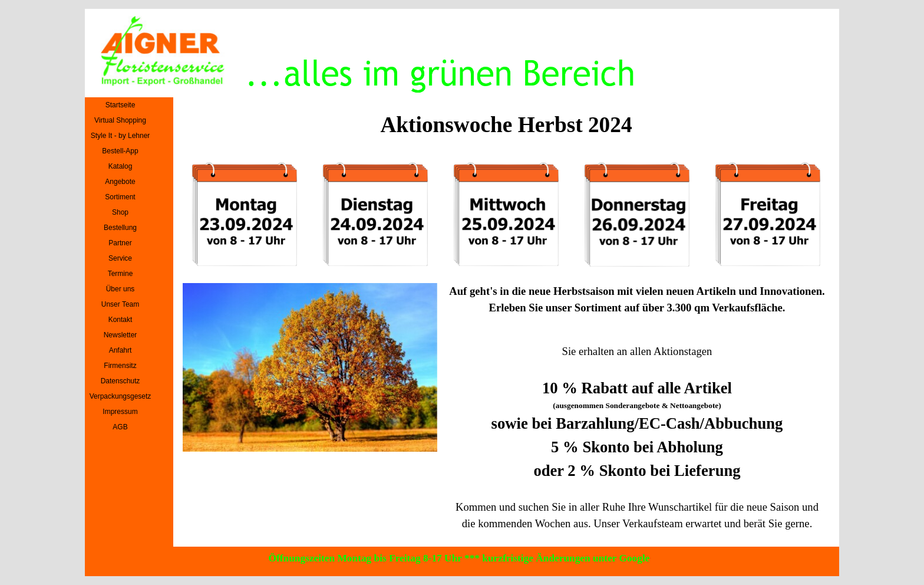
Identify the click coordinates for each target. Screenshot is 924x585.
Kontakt (121, 320)
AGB (120, 427)
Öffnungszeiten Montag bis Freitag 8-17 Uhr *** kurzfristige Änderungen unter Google (459, 558)
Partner (120, 243)
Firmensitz (120, 366)
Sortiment (120, 197)
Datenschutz (121, 381)
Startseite (121, 105)
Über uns (121, 289)
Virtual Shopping (120, 120)
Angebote (120, 182)
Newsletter (121, 335)
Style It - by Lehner (121, 136)
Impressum (120, 412)
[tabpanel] (637, 305)
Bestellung (120, 228)
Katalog (121, 166)
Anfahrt (121, 350)
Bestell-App (120, 151)
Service (120, 258)
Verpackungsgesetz (121, 396)
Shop (120, 212)
